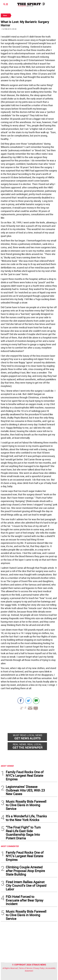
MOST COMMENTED (10, 846)
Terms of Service (26, 968)
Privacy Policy (39, 968)
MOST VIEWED (7, 766)
